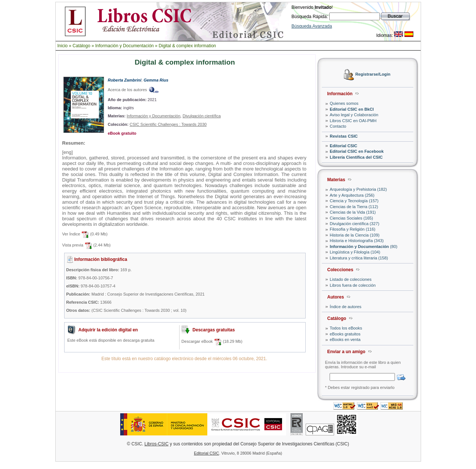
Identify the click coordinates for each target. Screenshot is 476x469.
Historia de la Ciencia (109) (355, 235)
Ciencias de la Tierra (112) (354, 207)
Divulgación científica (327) (354, 224)
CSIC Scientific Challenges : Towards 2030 (168, 124)
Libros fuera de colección (352, 285)
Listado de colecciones (350, 279)
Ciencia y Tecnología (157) (354, 201)
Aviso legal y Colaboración (354, 115)
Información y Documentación (124, 46)
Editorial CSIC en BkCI (352, 109)
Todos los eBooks (346, 328)
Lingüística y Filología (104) (355, 252)
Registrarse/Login (373, 75)
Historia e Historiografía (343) (357, 241)
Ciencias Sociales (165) (351, 218)
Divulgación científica (201, 116)
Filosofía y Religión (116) (352, 229)
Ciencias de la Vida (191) (353, 212)
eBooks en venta (345, 339)
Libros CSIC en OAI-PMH (353, 121)
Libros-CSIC (157, 444)
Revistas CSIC (344, 136)
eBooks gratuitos (345, 334)
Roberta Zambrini (124, 80)
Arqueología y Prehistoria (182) (358, 189)
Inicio (63, 46)
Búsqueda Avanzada (312, 26)
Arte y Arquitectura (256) (352, 195)
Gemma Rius (156, 80)
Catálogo (81, 46)
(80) (363, 246)
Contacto (338, 126)
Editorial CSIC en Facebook (357, 151)
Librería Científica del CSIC (356, 157)
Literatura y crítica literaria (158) (359, 258)
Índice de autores (345, 307)
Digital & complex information (187, 46)
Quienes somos (344, 103)
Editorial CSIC (343, 146)
